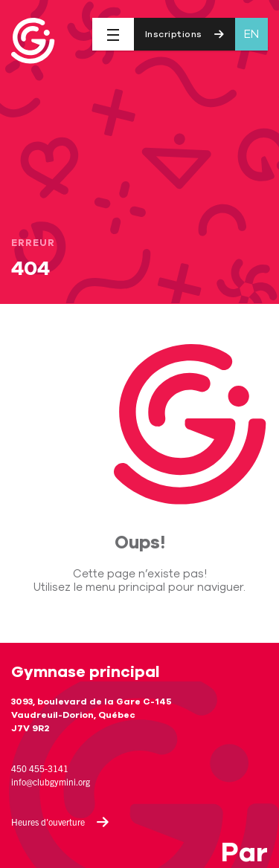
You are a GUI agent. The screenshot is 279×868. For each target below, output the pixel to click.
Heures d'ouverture (60, 822)
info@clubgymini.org (51, 781)
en (251, 34)
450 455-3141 (40, 768)
